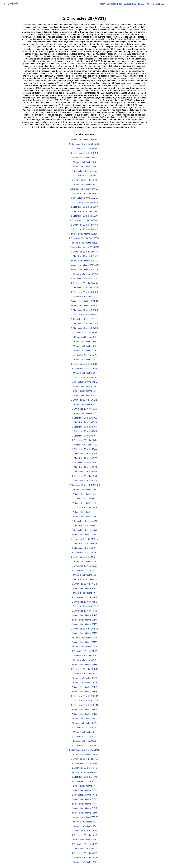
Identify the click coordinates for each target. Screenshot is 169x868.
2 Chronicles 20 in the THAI (85, 777)
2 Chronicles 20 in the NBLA (84, 570)
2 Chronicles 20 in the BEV (85, 167)
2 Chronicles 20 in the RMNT (84, 615)
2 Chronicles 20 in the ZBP (85, 862)
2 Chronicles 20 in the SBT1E (85, 723)
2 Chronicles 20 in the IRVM (85, 440)
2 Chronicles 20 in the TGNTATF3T (85, 772)
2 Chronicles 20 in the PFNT (84, 611)
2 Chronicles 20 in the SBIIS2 (85, 656)
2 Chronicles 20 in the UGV (84, 826)
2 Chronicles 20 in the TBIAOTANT (85, 750)
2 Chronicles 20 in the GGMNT (84, 400)
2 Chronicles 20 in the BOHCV (84, 229)
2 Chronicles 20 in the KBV (84, 490)
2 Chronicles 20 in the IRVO (84, 449)
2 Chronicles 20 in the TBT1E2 (85, 759)
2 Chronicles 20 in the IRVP (84, 454)
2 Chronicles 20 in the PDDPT (85, 606)
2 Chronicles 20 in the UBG (84, 822)
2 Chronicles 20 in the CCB (84, 346)
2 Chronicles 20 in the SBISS (85, 687)
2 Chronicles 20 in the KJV (85, 494)
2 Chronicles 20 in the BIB (85, 175)
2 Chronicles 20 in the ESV (85, 386)
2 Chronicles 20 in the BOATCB (85, 198)
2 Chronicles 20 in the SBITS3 (85, 701)
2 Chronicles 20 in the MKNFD (85, 539)
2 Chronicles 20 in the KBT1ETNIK (84, 485)
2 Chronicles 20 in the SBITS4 (85, 705)
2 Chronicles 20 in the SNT (84, 732)
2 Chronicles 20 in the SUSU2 (85, 741)
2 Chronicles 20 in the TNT (85, 786)
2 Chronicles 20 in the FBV (85, 391)
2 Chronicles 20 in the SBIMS (85, 674)
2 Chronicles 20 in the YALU (85, 849)
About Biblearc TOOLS (134, 4)
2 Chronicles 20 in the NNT (85, 593)
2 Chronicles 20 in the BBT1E (85, 158)
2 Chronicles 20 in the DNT (85, 373)
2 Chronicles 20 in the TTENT (85, 817)
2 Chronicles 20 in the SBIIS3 (85, 660)
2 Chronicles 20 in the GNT (84, 404)
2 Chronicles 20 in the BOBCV (85, 207)
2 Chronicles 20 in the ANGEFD (84, 140)
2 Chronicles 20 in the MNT (84, 548)
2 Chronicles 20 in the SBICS (85, 633)
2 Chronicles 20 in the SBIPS (84, 683)
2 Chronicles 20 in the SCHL (84, 728)
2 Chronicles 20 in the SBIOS (84, 678)
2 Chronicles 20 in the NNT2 (84, 597)
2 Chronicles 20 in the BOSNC (84, 315)
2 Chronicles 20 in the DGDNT (84, 364)
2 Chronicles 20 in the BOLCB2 (84, 279)
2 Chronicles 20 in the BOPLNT (85, 306)
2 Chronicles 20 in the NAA (85, 561)
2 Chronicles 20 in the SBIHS (84, 647)
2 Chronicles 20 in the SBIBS (85, 624)
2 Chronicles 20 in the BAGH (85, 149)
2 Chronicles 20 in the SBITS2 (85, 696)
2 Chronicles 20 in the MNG (85, 544)
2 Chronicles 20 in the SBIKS (85, 665)
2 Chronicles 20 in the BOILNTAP (85, 247)
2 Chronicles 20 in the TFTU (85, 768)
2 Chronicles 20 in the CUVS (84, 355)
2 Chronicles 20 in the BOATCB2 (84, 202)
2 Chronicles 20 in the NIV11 (84, 588)
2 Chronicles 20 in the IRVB (85, 422)
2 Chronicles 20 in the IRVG (85, 427)
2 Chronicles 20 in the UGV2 (85, 831)
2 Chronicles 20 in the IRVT (84, 458)
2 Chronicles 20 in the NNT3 (84, 602)
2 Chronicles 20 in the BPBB (85, 333)
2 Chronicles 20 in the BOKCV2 (84, 261)
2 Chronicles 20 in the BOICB (84, 243)
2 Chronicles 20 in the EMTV (84, 382)
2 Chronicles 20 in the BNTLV (84, 193)
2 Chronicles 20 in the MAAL (85, 521)
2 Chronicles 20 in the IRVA (84, 418)
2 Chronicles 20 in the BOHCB (84, 225)
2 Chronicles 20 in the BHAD (84, 171)
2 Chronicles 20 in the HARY (84, 409)
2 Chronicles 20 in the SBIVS (85, 714)
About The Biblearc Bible (111, 4)
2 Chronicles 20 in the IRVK (85, 436)
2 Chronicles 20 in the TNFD (84, 781)
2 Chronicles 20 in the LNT (85, 512)
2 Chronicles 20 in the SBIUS (85, 710)
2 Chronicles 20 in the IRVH (84, 431)
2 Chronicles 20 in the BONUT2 (84, 301)
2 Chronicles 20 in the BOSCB (85, 310)
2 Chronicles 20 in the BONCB (84, 292)
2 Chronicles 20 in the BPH (84, 337)
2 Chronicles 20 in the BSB (84, 342)
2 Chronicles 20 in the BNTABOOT (84, 189)
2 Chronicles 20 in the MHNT (85, 535)
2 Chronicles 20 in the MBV (84, 526)
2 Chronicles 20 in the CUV (84, 351)
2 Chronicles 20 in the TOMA (84, 813)
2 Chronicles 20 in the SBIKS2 (84, 669)
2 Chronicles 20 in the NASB (85, 566)
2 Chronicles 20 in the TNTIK (84, 790)
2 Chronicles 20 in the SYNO (85, 745)
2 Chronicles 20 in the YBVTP (85, 858)
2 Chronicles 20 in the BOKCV (85, 256)
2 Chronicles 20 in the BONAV (85, 288)
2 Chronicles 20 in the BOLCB (85, 274)
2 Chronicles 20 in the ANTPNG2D (84, 144)
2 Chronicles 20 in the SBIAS (85, 620)
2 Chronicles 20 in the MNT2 (85, 552)
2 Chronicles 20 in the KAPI (84, 481)
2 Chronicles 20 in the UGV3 (85, 835)
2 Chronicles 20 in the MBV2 (85, 530)
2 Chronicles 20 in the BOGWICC (84, 220)
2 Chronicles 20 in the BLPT (85, 180)
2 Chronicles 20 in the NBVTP (85, 579)
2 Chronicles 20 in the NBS (85, 575)
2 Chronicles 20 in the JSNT (85, 476)
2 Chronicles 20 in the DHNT (84, 368)
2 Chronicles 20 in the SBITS (84, 692)
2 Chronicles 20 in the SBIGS (85, 642)
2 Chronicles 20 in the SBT (85, 719)
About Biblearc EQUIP (157, 4)
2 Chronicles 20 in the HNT (85, 413)
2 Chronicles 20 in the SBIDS (84, 638)
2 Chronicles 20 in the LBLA (84, 508)
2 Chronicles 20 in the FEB (84, 395)
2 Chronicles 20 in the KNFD (85, 499)
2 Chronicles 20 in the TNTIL (85, 795)
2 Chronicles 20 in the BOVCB (85, 324)
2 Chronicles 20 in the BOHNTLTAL (84, 238)
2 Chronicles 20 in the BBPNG (84, 153)
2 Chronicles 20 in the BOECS (84, 216)
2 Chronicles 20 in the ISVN (84, 472)
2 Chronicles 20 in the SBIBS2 (84, 629)
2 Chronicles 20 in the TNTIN (85, 799)
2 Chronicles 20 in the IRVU (85, 467)
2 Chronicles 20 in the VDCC (85, 844)
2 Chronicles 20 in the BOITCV (85, 252)
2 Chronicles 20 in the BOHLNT (85, 234)
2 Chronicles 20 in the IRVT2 (85, 463)
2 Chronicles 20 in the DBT (84, 359)
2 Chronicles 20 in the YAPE (84, 853)
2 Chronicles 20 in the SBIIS (84, 651)
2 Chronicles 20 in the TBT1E (84, 754)
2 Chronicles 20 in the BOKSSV (85, 270)
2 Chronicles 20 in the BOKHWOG (85, 265)
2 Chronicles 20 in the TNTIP (85, 804)
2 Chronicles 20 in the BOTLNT (85, 319)
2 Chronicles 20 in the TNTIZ (84, 808)
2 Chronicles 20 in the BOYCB (84, 328)
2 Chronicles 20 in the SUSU (84, 736)
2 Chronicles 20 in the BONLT (84, 297)
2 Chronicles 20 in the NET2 (84, 584)
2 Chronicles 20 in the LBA (85, 503)
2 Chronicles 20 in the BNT (84, 184)
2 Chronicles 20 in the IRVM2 (84, 445)
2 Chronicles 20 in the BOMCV (85, 283)
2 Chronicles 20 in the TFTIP (85, 763)
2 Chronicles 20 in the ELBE (85, 377)
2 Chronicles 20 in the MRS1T (84, 557)
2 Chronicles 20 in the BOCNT (85, 211)
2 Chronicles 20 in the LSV (85, 517)
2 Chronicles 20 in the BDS (85, 162)
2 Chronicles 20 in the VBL (85, 840)
